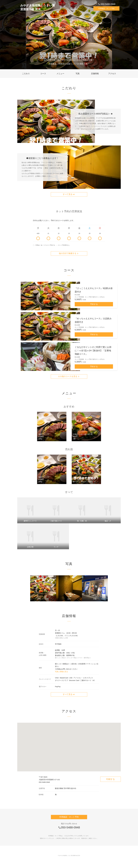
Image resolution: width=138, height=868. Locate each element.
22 (59, 239)
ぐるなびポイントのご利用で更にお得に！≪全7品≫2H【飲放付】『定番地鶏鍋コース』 (93, 355)
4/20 (38, 239)
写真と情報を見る (61, 677)
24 (79, 239)
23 (69, 239)
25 (90, 239)
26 (100, 239)
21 (48, 239)
